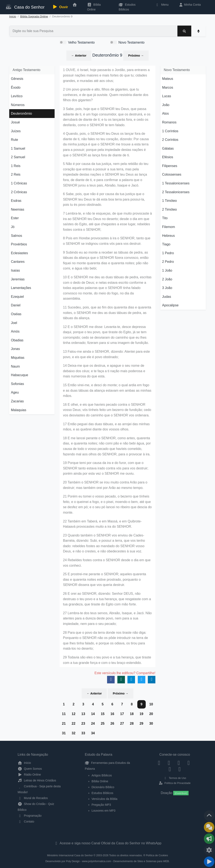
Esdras (16, 201)
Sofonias (17, 384)
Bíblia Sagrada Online (34, 16)
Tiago (166, 244)
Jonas (15, 349)
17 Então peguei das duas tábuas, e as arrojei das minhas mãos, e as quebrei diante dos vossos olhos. (106, 427)
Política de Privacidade (175, 783)
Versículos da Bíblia (104, 799)
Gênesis (17, 79)
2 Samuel (18, 157)
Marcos (168, 87)
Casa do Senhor (25, 7)
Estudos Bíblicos (127, 7)
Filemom (168, 227)
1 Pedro (168, 253)
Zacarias (17, 401)
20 (151, 714)
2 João (167, 279)
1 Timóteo (169, 201)
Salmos (16, 236)
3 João (167, 288)
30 (151, 724)
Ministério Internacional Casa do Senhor (70, 855)
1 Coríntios (170, 131)
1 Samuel (18, 148)
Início (13, 16)
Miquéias (18, 358)
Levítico (17, 96)
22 (73, 724)
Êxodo (16, 87)
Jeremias (18, 279)
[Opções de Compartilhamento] (209, 839)
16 (112, 714)
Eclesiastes (19, 253)
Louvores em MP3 (104, 811)
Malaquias (19, 410)
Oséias (16, 314)
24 (93, 724)
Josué (15, 122)
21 (64, 724)
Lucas (167, 96)
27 (122, 724)
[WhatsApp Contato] (170, 769)
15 (103, 714)
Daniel (16, 305)
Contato (26, 821)
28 (132, 724)
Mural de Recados (33, 798)
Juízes (16, 131)
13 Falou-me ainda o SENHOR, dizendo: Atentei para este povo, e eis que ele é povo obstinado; (106, 354)
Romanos (169, 122)
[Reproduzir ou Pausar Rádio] (209, 862)
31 (64, 733)
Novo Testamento (131, 42)
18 (132, 714)
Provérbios (19, 244)
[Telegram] (180, 769)
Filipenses (170, 166)
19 (142, 714)
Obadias (17, 340)
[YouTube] (189, 763)
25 (103, 724)
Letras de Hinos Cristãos (37, 780)
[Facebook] (159, 763)
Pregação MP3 (101, 805)
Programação (30, 816)
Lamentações (21, 288)
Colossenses (172, 174)
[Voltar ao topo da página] (209, 816)
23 (83, 724)
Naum (15, 366)
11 (64, 714)
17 (122, 714)
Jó (13, 227)
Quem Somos (30, 769)
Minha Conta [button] (190, 5)
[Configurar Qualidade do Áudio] (209, 850)
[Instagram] (169, 763)
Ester (15, 218)
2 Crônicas (19, 192)
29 (142, 724)
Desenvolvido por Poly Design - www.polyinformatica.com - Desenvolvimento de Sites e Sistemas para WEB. (107, 861)
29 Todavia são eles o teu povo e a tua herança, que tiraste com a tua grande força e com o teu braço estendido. (107, 660)
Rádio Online (29, 775)
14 (93, 714)
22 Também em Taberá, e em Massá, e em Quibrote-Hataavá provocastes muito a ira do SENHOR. (102, 524)
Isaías (15, 270)
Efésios (168, 157)
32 (73, 733)
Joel (14, 323)
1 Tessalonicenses (176, 183)
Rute (14, 140)
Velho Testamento (81, 42)
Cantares (18, 262)
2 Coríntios (170, 140)
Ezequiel (17, 297)
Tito (165, 218)
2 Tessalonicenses (176, 192)
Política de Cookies (157, 855)
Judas (167, 297)
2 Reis (16, 174)
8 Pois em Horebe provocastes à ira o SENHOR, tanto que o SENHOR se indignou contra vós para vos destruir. (107, 241)
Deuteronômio (22, 113)
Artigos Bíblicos (102, 775)
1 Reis (16, 166)
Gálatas (168, 148)
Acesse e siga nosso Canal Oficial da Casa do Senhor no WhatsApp (107, 843)
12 (73, 714)
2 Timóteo (169, 209)
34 (93, 733)
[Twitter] (179, 763)
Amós (15, 331)
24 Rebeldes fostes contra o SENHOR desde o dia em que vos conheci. (107, 563)
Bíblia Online (94, 7)
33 (83, 733)
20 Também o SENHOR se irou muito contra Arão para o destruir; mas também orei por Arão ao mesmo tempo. (105, 485)
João (166, 105)
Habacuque (20, 375)
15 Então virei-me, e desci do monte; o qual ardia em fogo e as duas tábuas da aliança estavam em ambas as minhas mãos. (107, 390)
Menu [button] (162, 5)
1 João (167, 270)
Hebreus (168, 236)
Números (18, 105)
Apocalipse (170, 305)
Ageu (15, 392)
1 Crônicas (19, 183)
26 (112, 724)
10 (151, 704)
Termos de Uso (175, 778)
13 (83, 714)
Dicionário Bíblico (103, 787)
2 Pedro (168, 262)
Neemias (18, 209)
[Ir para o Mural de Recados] (209, 827)
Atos (165, 113)
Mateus (168, 79)
